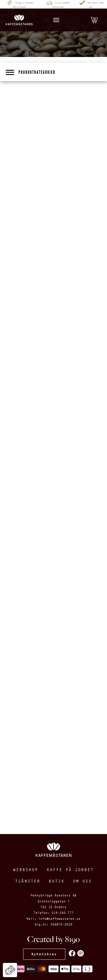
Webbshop (26, 870)
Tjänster (28, 881)
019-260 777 (63, 913)
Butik (57, 881)
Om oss (82, 881)
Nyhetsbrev (44, 954)
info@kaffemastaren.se (59, 919)
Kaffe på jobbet (70, 870)
